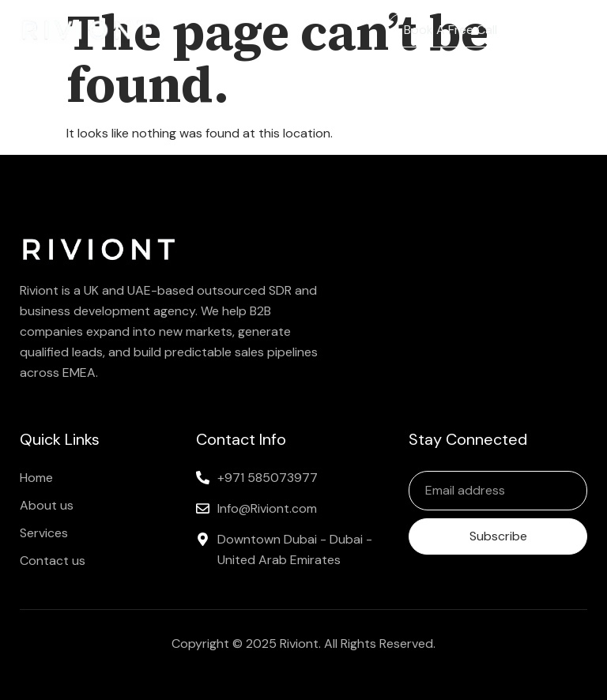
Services (44, 533)
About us (47, 505)
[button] (573, 30)
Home (36, 478)
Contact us (53, 561)
